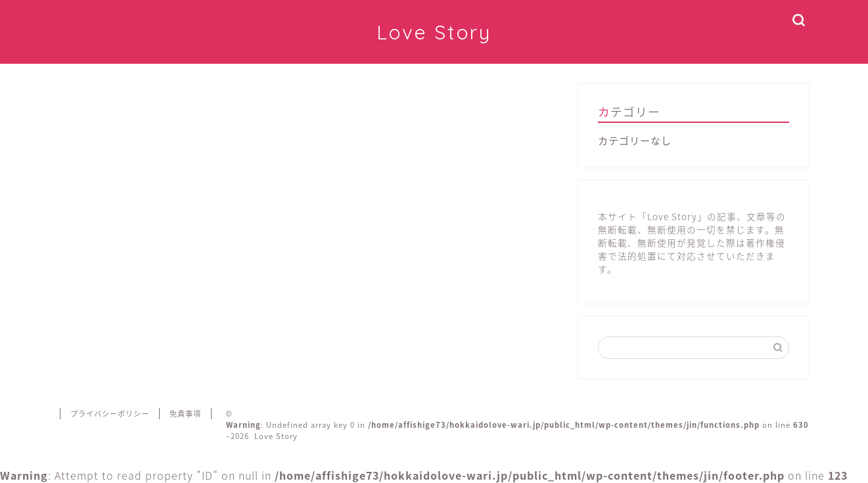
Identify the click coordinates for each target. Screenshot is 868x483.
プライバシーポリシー (110, 414)
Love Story (434, 32)
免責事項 (185, 414)
